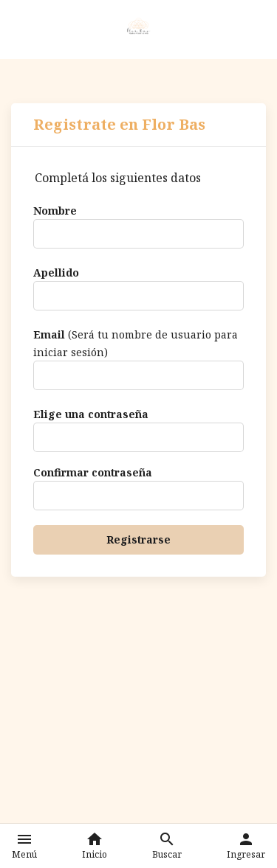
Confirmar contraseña (93, 472)
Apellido (56, 272)
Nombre (55, 211)
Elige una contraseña (91, 414)
